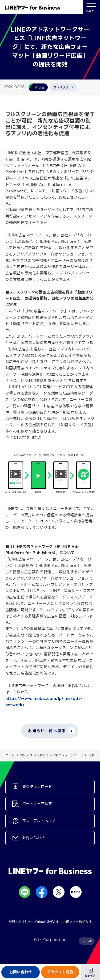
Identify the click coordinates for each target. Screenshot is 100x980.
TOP (89, 941)
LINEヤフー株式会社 (77, 922)
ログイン (90, 976)
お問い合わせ (21, 972)
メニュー (91, 7)
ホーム (10, 755)
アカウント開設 (60, 972)
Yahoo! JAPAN (46, 922)
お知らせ (26, 755)
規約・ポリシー (20, 922)
